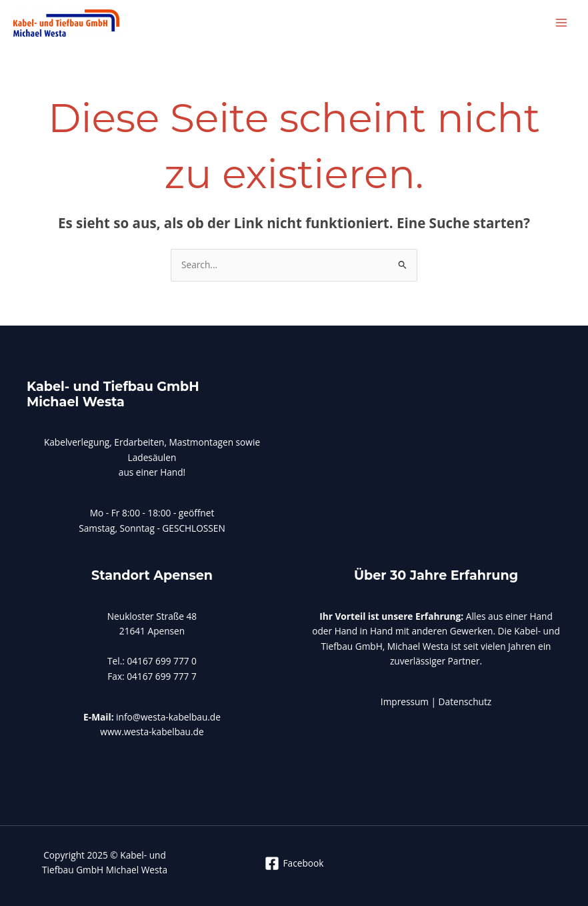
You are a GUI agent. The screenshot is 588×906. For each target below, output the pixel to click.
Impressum (406, 702)
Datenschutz (465, 702)
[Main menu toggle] (562, 23)
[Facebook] (294, 863)
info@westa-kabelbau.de (168, 717)
